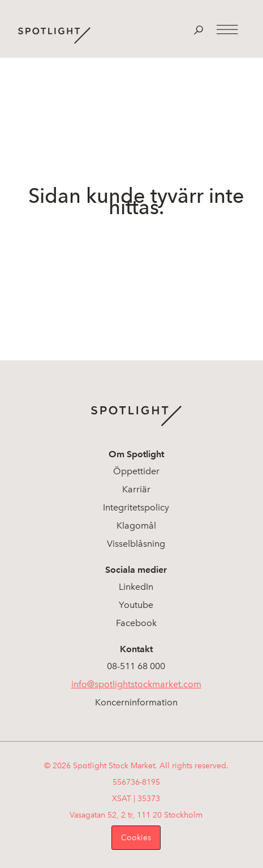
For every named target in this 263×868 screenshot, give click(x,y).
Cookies (136, 838)
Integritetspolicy (136, 507)
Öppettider (136, 471)
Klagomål (136, 526)
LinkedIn (136, 587)
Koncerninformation (136, 702)
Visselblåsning (136, 544)
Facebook (136, 623)
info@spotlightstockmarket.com (136, 684)
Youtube (136, 605)
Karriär (136, 489)
